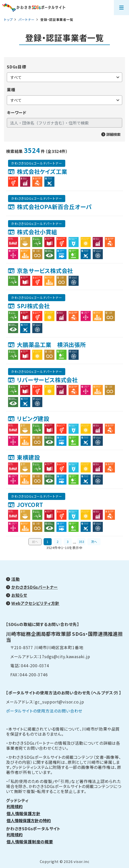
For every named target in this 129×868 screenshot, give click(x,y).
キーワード (17, 112)
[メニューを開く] (121, 8)
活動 (16, 579)
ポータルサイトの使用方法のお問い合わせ (44, 711)
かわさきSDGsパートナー (35, 587)
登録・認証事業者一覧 (64, 38)
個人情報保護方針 (23, 813)
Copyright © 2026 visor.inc (65, 861)
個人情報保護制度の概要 (30, 842)
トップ (8, 19)
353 (82, 542)
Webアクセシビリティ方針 (35, 603)
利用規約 (15, 806)
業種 (11, 90)
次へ (94, 542)
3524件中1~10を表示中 (64, 548)
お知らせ (19, 595)
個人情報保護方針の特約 (29, 820)
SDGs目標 (17, 67)
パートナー (27, 19)
